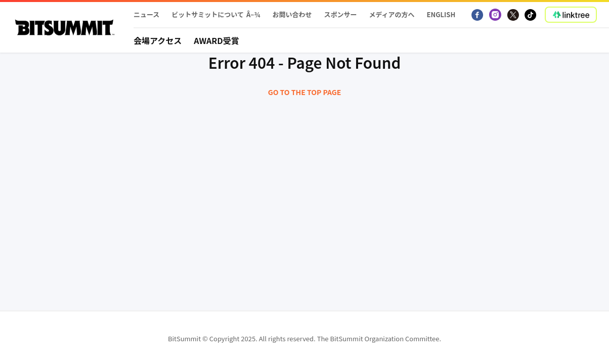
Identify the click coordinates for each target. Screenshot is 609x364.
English (441, 14)
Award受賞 (216, 40)
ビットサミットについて (208, 14)
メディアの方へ (391, 14)
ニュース (146, 14)
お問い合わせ (292, 14)
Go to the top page (305, 92)
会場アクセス (158, 40)
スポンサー (340, 14)
